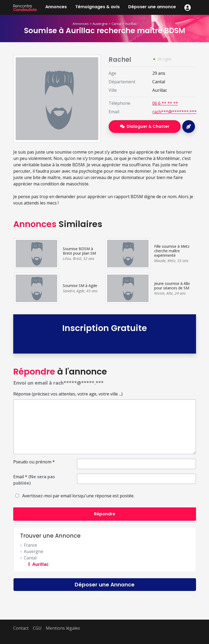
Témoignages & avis (97, 7)
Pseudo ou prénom (34, 462)
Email (34, 480)
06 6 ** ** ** (165, 103)
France (30, 545)
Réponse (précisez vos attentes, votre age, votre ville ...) (68, 394)
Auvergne (100, 24)
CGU (37, 628)
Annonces (56, 7)
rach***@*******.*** (174, 112)
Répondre (105, 514)
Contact (21, 628)
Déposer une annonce (152, 7)
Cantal (116, 24)
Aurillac (131, 24)
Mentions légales (63, 628)
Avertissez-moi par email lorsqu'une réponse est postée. (74, 496)
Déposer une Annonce (105, 585)
